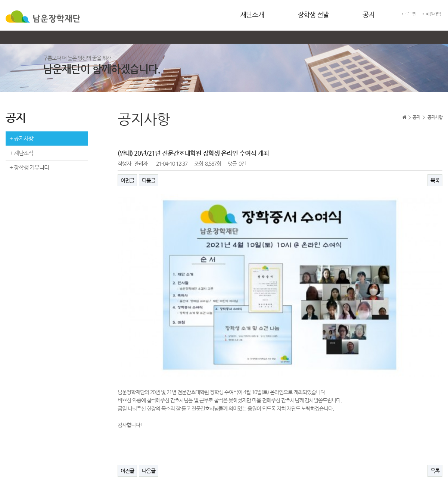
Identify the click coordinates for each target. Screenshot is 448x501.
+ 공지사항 (21, 138)
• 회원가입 (431, 14)
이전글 (127, 180)
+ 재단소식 (21, 153)
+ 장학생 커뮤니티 (29, 167)
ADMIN (433, 485)
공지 (368, 14)
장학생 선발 (313, 14)
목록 (435, 180)
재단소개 (252, 14)
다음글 (149, 180)
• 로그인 (408, 14)
